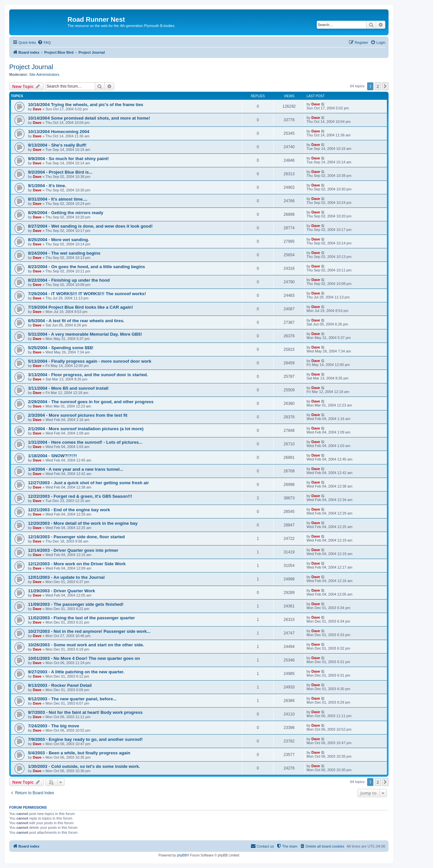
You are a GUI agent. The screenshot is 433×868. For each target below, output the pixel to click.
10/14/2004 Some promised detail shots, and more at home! (89, 118)
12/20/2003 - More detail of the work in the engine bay (83, 523)
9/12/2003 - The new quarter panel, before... (72, 699)
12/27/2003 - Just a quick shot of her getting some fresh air (88, 483)
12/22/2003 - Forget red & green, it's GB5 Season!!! (80, 496)
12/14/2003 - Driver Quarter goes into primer (73, 550)
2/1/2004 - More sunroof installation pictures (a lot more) (86, 429)
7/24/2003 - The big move (54, 726)
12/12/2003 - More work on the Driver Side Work (77, 564)
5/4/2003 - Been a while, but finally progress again (79, 753)
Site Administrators (44, 74)
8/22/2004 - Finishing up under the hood (69, 280)
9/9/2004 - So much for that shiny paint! (68, 159)
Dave (37, 109)
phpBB (182, 855)
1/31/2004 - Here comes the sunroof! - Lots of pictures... (85, 442)
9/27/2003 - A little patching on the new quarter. (76, 672)
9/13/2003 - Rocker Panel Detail (60, 685)
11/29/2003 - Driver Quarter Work (62, 591)
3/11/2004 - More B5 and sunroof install (68, 388)
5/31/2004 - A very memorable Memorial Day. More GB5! (85, 334)
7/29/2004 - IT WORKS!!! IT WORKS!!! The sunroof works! (87, 294)
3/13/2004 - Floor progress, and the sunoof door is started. (88, 375)
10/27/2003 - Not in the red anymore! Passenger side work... (89, 631)
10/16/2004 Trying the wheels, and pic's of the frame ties (86, 105)
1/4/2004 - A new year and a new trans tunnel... (76, 469)
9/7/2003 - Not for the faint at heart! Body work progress (85, 712)
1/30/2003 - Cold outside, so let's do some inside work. (84, 766)
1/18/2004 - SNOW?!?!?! (53, 456)
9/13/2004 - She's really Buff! (57, 145)
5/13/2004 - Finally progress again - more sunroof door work (90, 361)
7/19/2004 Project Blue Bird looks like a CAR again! (81, 307)
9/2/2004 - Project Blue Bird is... (60, 172)
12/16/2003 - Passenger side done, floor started (76, 537)
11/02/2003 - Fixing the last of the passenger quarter (81, 618)
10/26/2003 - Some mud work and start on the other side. (86, 645)
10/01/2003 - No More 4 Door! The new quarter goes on (84, 658)
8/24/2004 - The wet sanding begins (64, 253)
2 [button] (378, 86)
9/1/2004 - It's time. (47, 186)
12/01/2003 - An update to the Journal (66, 577)
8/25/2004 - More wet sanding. (58, 240)
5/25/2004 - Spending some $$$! (61, 348)
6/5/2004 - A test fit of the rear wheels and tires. (76, 321)
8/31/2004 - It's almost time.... (58, 199)
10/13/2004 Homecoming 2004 (59, 132)
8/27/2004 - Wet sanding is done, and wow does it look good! (90, 226)
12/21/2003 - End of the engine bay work (69, 510)
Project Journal (31, 67)
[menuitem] (44, 42)
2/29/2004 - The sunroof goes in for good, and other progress (91, 402)
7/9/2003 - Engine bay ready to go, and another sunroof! (85, 739)
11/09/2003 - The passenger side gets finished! (76, 604)
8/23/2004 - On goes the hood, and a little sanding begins (86, 267)
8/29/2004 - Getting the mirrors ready (66, 213)
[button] (385, 86)
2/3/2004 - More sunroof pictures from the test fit (78, 415)
